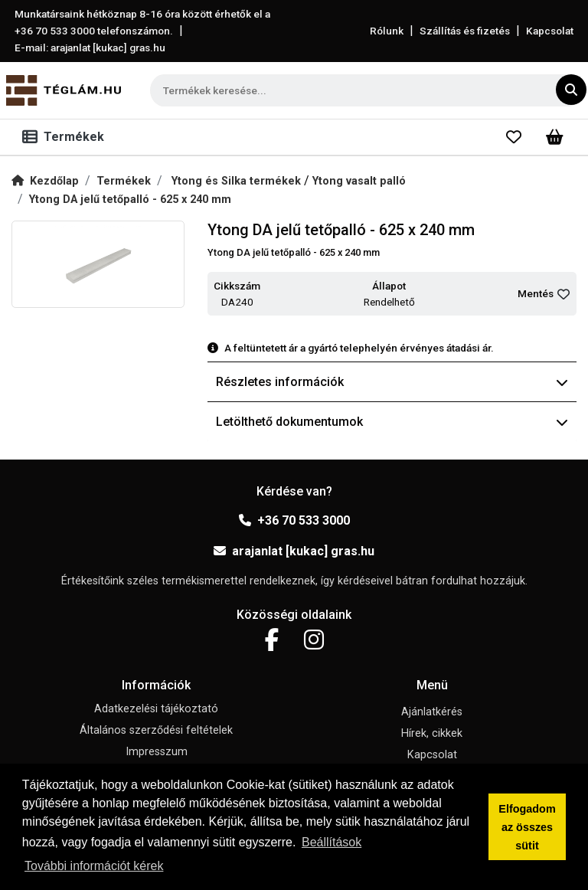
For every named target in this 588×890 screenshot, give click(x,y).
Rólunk (387, 31)
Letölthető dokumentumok (392, 422)
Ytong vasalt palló (359, 181)
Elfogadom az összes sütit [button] (527, 827)
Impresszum (157, 752)
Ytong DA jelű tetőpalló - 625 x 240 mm (130, 200)
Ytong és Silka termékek (238, 181)
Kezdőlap (45, 181)
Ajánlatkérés (432, 712)
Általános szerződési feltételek (156, 730)
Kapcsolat (550, 31)
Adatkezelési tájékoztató (156, 709)
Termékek (124, 181)
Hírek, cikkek (432, 733)
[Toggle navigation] (66, 137)
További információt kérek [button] (94, 866)
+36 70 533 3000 (294, 520)
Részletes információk (392, 382)
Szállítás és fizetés (465, 31)
